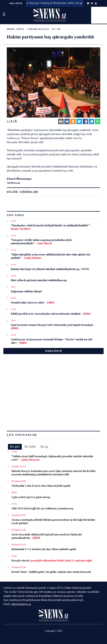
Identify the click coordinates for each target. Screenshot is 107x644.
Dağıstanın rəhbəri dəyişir (26, 291)
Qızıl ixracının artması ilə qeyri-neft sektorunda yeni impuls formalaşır (53, 327)
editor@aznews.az (21, 604)
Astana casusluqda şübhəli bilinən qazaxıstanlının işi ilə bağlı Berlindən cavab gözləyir (53, 521)
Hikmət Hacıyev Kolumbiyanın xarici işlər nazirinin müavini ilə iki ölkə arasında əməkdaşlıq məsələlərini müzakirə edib (53, 473)
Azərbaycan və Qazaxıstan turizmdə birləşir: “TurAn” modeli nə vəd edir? (51, 341)
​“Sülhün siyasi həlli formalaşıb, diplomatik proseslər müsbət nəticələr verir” (52, 458)
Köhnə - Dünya (15, 29)
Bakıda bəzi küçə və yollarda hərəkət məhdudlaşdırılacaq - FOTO (50, 269)
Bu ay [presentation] (44, 447)
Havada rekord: (52, 561)
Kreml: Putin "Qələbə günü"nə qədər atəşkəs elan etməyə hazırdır (51, 572)
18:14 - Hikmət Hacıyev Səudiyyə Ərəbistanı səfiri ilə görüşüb (51, 3)
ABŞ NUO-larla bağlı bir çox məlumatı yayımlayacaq (42, 508)
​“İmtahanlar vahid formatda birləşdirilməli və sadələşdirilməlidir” (51, 227)
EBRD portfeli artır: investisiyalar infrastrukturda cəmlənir (51, 314)
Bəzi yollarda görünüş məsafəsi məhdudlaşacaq (39, 280)
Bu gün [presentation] (15, 447)
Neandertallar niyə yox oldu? (33, 303)
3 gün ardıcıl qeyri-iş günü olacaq (31, 497)
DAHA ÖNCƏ (53, 351)
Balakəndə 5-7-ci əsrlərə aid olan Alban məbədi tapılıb (44, 549)
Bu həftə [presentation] (30, 447)
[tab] (15, 447)
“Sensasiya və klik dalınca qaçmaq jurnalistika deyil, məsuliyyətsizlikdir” (41, 242)
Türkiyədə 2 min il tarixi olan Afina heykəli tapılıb (41, 486)
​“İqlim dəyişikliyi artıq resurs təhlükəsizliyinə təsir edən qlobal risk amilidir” (51, 256)
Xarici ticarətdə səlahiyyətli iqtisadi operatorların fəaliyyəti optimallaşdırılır (47, 536)
